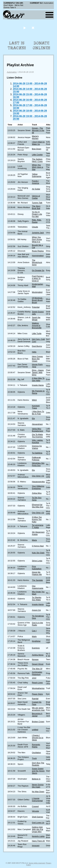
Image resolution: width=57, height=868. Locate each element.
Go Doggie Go (38, 270)
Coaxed (35, 806)
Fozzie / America (35, 182)
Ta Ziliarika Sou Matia (37, 599)
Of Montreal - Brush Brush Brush (38, 300)
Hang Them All (38, 841)
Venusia (35, 811)
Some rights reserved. (37, 863)
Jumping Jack (38, 233)
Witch (34, 400)
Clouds (35, 227)
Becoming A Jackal (37, 715)
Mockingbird (37, 292)
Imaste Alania (38, 385)
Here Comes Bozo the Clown (37, 359)
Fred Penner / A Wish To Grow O (38, 278)
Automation (12, 72)
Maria (34, 540)
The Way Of (37, 669)
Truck (34, 758)
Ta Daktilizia (37, 453)
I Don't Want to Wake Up (38, 143)
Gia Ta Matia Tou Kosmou (37, 436)
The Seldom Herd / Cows (37, 160)
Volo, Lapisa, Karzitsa (37, 441)
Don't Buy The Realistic (38, 764)
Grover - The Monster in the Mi (38, 130)
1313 (34, 678)
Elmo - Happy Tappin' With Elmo (38, 372)
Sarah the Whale (36, 319)
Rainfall (35, 699)
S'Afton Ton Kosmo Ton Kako (37, 519)
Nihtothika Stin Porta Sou (38, 464)
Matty (34, 636)
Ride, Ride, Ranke (37, 221)
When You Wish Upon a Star (37, 167)
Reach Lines (37, 683)
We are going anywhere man (38, 709)
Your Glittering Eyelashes (38, 487)
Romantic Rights (36, 746)
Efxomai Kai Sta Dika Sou (38, 506)
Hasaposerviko (38, 482)
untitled (35, 730)
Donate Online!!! (41, 46)
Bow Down (37, 149)
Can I (34, 631)
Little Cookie (37, 155)
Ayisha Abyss (38, 655)
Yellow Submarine (37, 175)
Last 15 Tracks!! (17, 46)
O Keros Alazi (38, 546)
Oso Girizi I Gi (38, 476)
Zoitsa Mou (37, 493)
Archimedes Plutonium (37, 673)
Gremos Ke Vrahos (37, 447)
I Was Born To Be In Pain (38, 413)
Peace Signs (37, 694)
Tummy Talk (37, 203)
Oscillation (36, 753)
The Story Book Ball (36, 207)
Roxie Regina (38, 251)
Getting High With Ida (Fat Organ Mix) (37, 829)
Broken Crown (38, 722)
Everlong (36, 648)
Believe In (36, 779)
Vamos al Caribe (36, 197)
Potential (36, 307)
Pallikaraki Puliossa (36, 459)
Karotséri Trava (36, 407)
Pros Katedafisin (37, 568)
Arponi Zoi (36, 610)
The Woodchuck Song (37, 262)
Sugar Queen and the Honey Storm (38, 771)
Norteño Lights (38, 836)
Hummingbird (38, 256)
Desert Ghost (38, 664)
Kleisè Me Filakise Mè (37, 573)
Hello (34, 352)
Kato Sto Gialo (38, 553)
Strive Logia (37, 561)
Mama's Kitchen (35, 137)
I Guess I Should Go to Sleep (38, 738)
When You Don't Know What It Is (37, 239)
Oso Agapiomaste (38, 587)
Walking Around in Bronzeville (37, 325)
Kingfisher (36, 641)
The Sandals (37, 580)
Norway (35, 659)
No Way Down (38, 792)
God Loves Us (38, 823)
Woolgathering (38, 688)
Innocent (36, 846)
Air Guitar (36, 189)
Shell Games (37, 817)
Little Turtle (37, 333)
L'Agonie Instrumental (37, 800)
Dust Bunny (37, 346)
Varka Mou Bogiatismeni (37, 430)
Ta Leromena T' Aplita (38, 526)
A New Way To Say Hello (38, 379)
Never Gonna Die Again (38, 786)
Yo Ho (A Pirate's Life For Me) (37, 214)
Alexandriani (37, 424)
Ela (33, 418)
